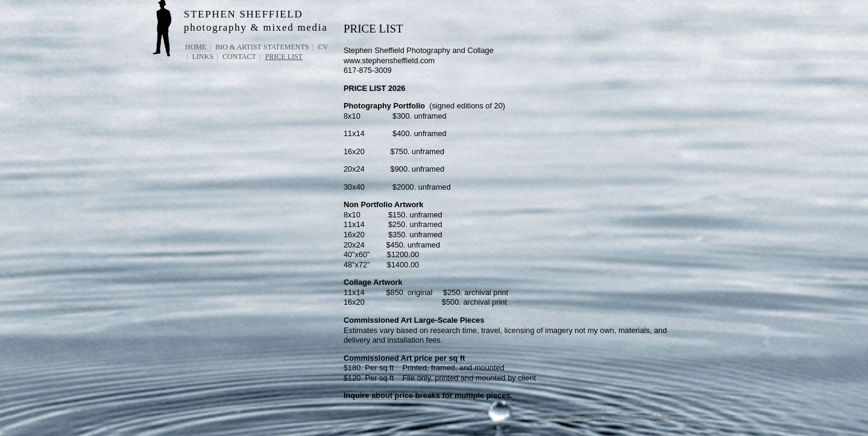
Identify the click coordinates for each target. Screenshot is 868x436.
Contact (239, 57)
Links (203, 57)
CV (323, 47)
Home (196, 47)
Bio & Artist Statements (262, 47)
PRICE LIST (284, 57)
